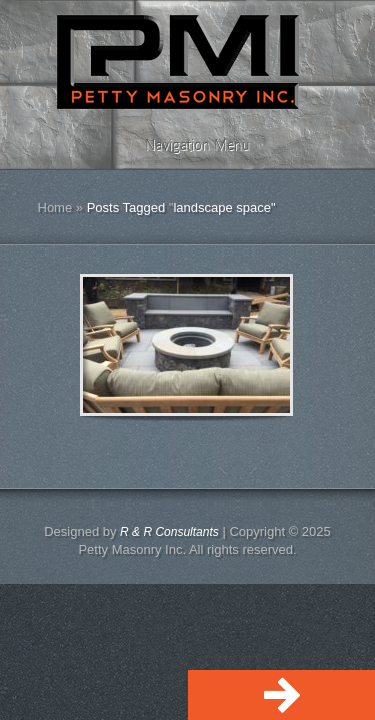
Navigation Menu (184, 145)
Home (55, 207)
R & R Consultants (169, 532)
